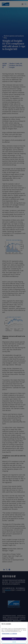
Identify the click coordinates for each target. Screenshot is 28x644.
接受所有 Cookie (14, 639)
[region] (14, 633)
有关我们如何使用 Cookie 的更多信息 (9, 634)
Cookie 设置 (14, 642)
